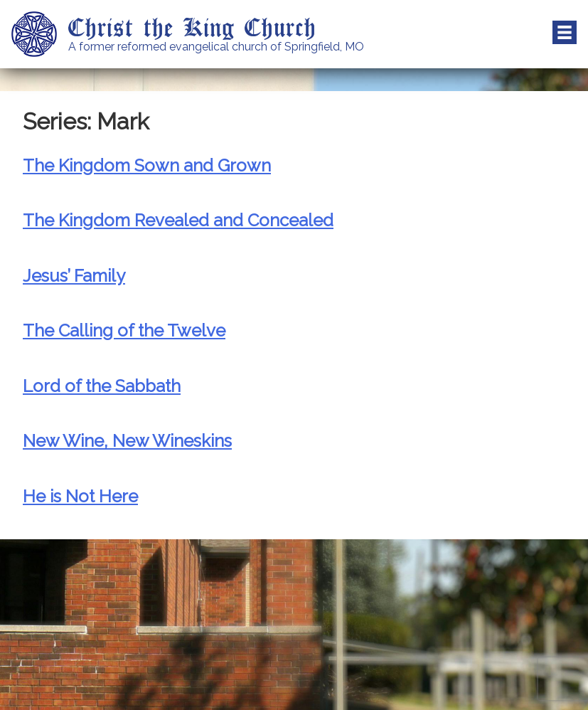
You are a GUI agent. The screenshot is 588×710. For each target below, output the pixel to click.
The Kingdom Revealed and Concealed (178, 220)
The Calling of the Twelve (124, 330)
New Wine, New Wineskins (127, 441)
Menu (565, 33)
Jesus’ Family (74, 276)
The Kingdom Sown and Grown (147, 165)
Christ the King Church (192, 26)
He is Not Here (80, 496)
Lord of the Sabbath (102, 386)
